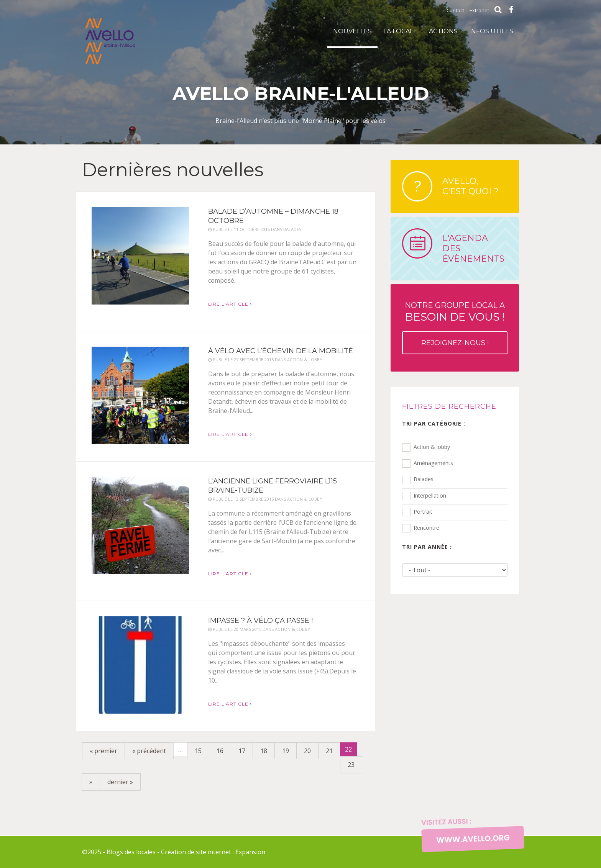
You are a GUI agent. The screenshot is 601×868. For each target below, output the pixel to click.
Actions (443, 31)
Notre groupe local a (455, 328)
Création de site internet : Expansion (213, 852)
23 (351, 765)
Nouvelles (352, 31)
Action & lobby (432, 447)
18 (264, 751)
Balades (424, 479)
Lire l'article (230, 304)
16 (220, 751)
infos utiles (491, 31)
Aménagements (433, 463)
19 (286, 751)
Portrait (423, 512)
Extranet (479, 10)
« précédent (149, 751)
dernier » (120, 782)
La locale (400, 31)
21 (329, 751)
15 (198, 751)
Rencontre (426, 528)
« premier (103, 751)
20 (307, 751)
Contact (455, 10)
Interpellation (430, 495)
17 (242, 751)
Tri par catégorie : (434, 423)
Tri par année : (427, 547)
